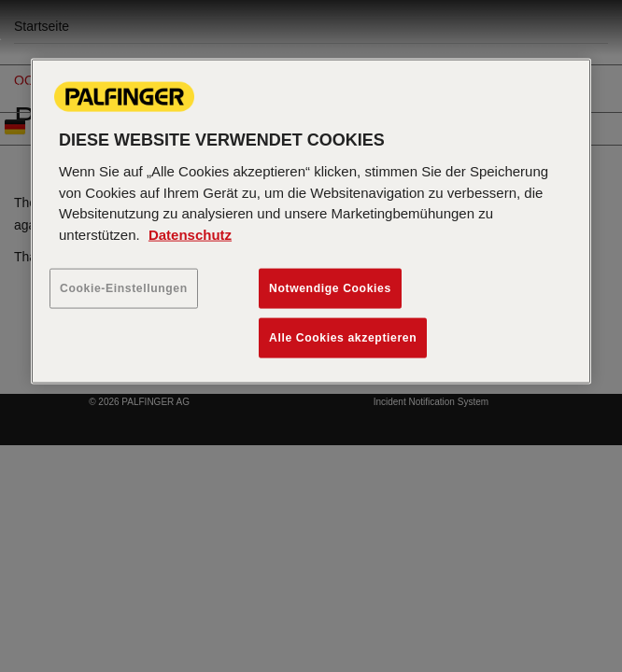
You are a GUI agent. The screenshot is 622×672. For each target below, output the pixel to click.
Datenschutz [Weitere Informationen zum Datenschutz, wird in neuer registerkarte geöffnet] (190, 234)
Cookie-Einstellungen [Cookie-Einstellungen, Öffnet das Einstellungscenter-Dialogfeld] (124, 288)
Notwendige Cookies (330, 288)
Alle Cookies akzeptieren (343, 338)
